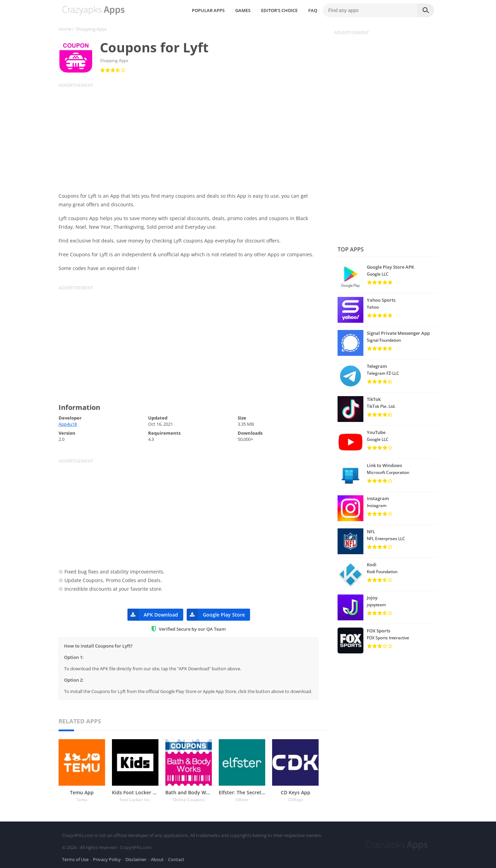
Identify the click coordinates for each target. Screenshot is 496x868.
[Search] (426, 10)
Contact (176, 859)
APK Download (153, 615)
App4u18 (68, 424)
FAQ (321, 10)
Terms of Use (75, 859)
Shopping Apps (91, 29)
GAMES (251, 10)
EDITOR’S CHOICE (287, 10)
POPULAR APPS (216, 10)
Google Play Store (216, 615)
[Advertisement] (193, 136)
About (157, 859)
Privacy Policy (107, 859)
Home (65, 29)
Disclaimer (136, 859)
